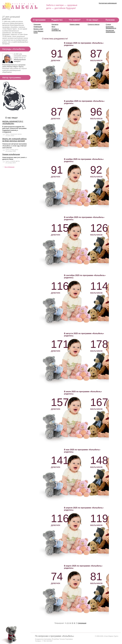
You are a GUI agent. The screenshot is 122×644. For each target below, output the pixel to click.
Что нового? (75, 20)
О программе (39, 20)
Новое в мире (75, 24)
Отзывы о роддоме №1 (56, 30)
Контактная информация (108, 3)
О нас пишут (92, 20)
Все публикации (10, 167)
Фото (53, 27)
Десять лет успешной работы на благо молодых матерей (14, 140)
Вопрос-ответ (38, 29)
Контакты (55, 24)
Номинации (38, 27)
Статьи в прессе (94, 24)
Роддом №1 (57, 20)
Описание (37, 24)
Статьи (108, 24)
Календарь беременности (111, 27)
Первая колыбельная (11, 154)
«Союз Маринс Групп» (111, 636)
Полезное (110, 20)
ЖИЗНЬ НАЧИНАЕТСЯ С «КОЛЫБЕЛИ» (13, 122)
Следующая (82, 623)
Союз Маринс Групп (38, 32)
